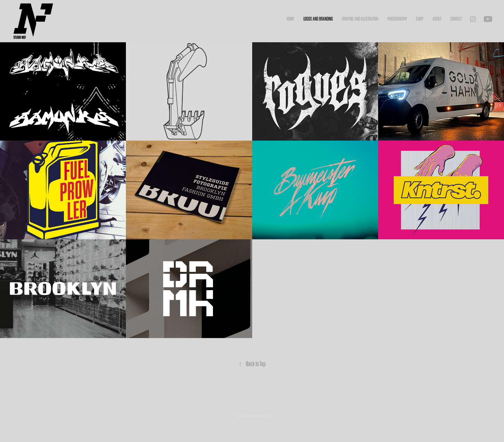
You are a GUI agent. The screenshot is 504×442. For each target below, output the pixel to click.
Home (290, 19)
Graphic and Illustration (360, 19)
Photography (397, 19)
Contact (456, 19)
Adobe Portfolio (260, 416)
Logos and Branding (318, 19)
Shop (420, 19)
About (437, 19)
